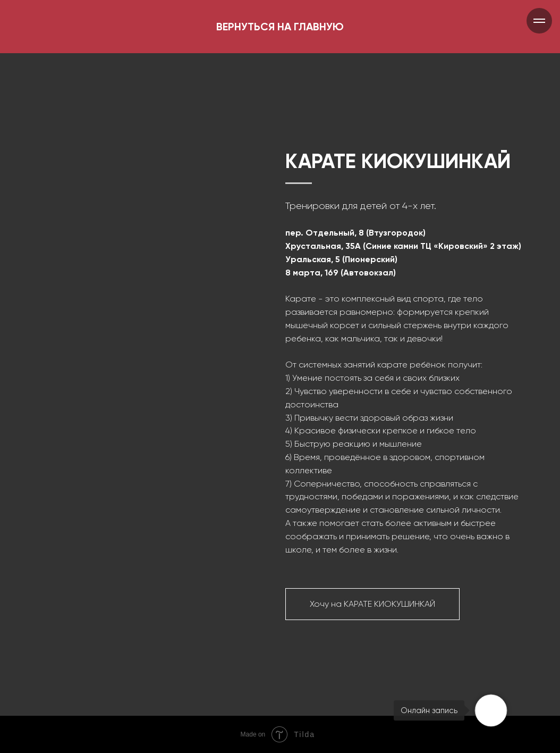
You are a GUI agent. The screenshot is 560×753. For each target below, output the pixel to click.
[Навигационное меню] (539, 21)
